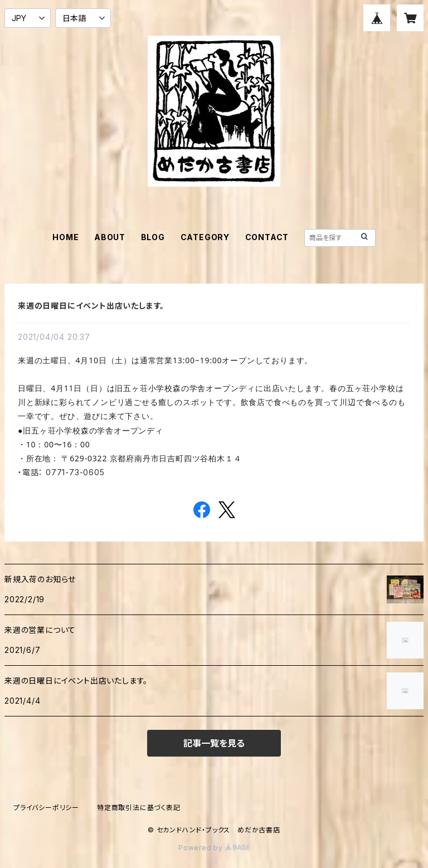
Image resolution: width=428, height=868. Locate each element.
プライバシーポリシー (46, 808)
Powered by (214, 848)
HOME (65, 237)
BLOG (153, 237)
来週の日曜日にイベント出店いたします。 (91, 306)
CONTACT (267, 237)
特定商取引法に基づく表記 (139, 808)
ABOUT (110, 237)
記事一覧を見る (214, 743)
